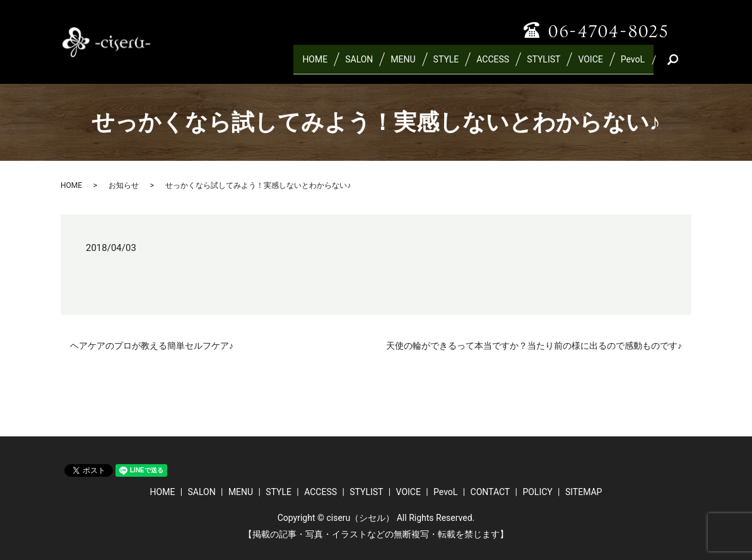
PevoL (633, 64)
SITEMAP (584, 492)
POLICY (537, 492)
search (687, 64)
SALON (359, 64)
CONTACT (491, 492)
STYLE (446, 64)
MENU (403, 64)
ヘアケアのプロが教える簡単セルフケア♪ (152, 346)
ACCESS (493, 64)
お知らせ (124, 185)
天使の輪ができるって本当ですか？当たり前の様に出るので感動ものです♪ (534, 346)
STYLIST (543, 64)
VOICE (590, 64)
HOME (315, 64)
